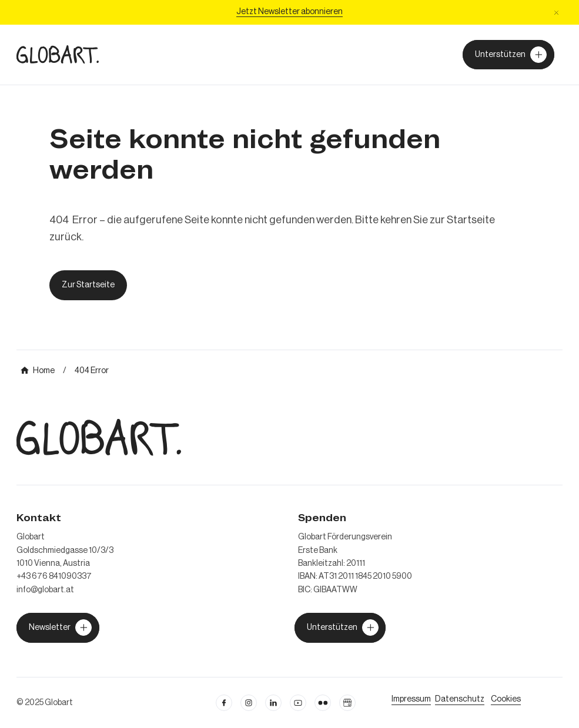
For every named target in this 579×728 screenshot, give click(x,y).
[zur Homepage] (58, 54)
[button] (556, 13)
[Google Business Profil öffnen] (347, 703)
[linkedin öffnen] (298, 703)
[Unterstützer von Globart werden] (508, 55)
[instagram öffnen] (249, 703)
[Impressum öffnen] (411, 699)
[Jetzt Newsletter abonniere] (289, 12)
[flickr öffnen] (323, 703)
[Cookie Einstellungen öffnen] (506, 699)
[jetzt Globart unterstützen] (58, 628)
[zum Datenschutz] (460, 699)
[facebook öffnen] (224, 703)
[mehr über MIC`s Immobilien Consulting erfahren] (38, 371)
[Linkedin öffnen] (273, 703)
